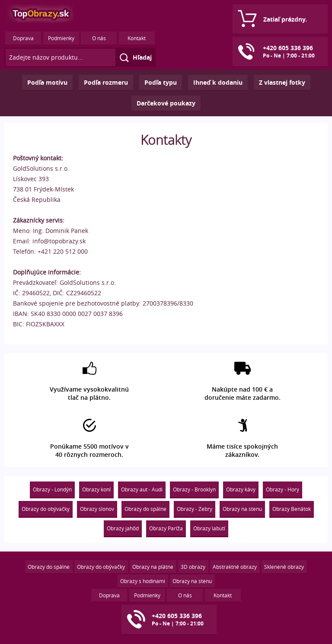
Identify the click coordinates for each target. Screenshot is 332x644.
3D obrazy (193, 567)
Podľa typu (161, 82)
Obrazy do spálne (145, 509)
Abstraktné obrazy (235, 567)
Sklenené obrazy (284, 567)
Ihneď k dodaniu (218, 82)
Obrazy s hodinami (143, 581)
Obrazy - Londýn (52, 489)
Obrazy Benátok (292, 509)
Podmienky (61, 38)
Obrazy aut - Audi (142, 489)
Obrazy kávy (241, 489)
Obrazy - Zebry (195, 509)
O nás (99, 38)
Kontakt (137, 38)
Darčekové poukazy (166, 103)
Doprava (23, 38)
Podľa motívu (47, 82)
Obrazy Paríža (166, 528)
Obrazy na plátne (153, 567)
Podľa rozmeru (106, 82)
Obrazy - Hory (283, 489)
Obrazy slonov (97, 509)
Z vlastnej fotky (282, 82)
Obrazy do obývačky (46, 509)
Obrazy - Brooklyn (194, 489)
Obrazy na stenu (242, 509)
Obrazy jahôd (123, 528)
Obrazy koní (96, 489)
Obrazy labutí (209, 528)
